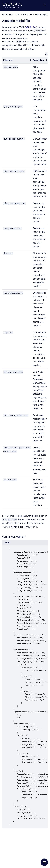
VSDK (18, 15)
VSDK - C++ (28, 15)
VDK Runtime (7, 15)
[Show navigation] (44, 862)
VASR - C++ (31, 27)
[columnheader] (17, 60)
